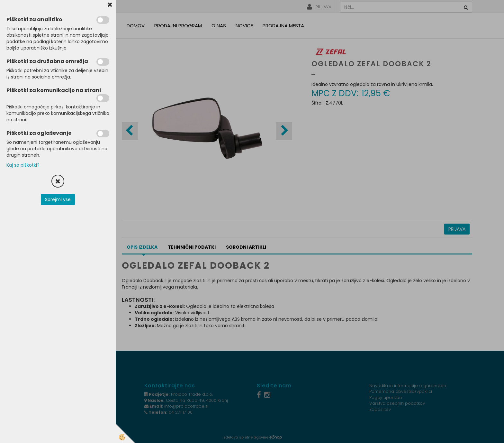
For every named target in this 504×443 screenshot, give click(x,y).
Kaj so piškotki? (23, 165)
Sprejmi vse (58, 199)
